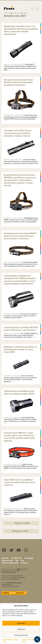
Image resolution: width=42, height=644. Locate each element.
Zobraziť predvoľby (21, 635)
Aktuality (5, 558)
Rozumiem (21, 623)
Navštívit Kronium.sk (14, 593)
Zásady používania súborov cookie (11, 640)
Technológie (29, 558)
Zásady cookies (7, 584)
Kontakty (24, 563)
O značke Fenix (16, 558)
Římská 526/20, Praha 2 (10, 571)
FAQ (17, 560)
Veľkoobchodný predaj (10, 563)
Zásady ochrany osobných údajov (30, 640)
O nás (22, 560)
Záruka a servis (7, 560)
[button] (32, 9)
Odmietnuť (21, 629)
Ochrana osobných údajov (10, 586)
